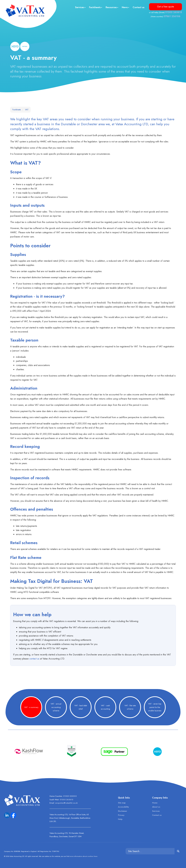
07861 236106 (172, 16)
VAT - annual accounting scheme (56, 707)
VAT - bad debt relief (81, 707)
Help (120, 819)
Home (155, 803)
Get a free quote (166, 7)
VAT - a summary (31, 707)
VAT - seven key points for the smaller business (155, 707)
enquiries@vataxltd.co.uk (66, 803)
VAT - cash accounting (105, 707)
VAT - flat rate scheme (130, 707)
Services (80, 7)
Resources (112, 7)
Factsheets (96, 7)
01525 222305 (70, 796)
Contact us (139, 7)
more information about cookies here (83, 856)
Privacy (121, 815)
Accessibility (123, 807)
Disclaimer (122, 811)
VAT (27, 110)
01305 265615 (174, 12)
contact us (34, 659)
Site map (122, 803)
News (125, 7)
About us (156, 807)
